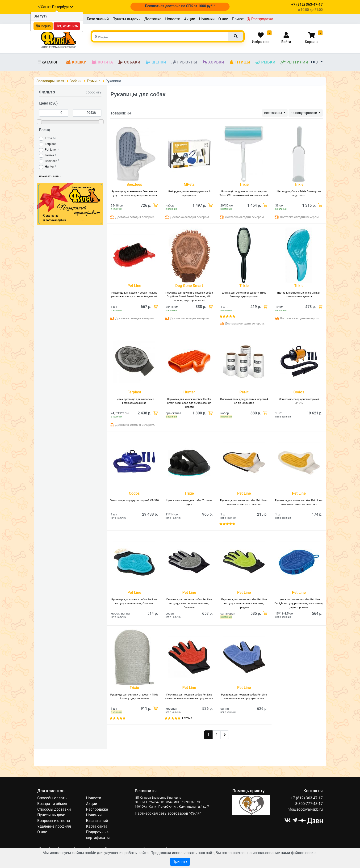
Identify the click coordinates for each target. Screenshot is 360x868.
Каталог (48, 62)
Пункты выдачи (127, 19)
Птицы (240, 62)
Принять (180, 862)
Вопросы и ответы (54, 821)
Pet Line (50, 150)
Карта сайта (97, 826)
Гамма (49, 155)
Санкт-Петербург (57, 7)
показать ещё (50, 176)
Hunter (49, 166)
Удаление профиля (54, 826)
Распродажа (260, 19)
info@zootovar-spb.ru (305, 809)
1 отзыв (187, 718)
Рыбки (265, 62)
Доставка (153, 19)
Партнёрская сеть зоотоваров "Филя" (168, 813)
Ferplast (50, 144)
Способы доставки (54, 809)
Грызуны (184, 62)
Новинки (207, 19)
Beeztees (51, 161)
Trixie (48, 138)
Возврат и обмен (52, 804)
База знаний (98, 19)
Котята (102, 62)
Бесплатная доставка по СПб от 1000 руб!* (180, 6)
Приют (238, 19)
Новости (173, 19)
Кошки (76, 62)
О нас (223, 19)
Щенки (156, 62)
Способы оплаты (52, 798)
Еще (316, 62)
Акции (190, 19)
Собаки (129, 62)
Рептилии (294, 62)
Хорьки (213, 62)
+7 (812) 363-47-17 (307, 798)
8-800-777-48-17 (309, 804)
